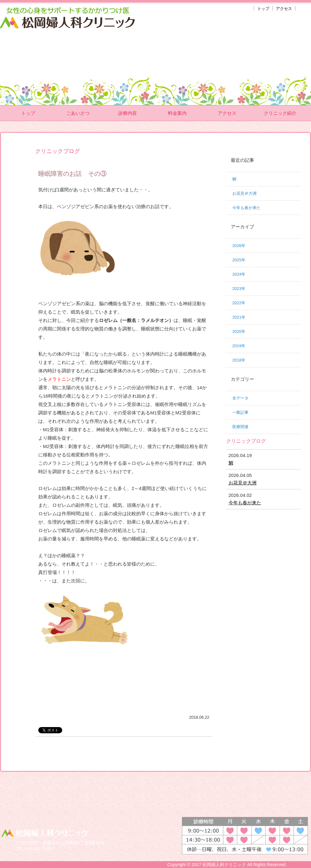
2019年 (239, 346)
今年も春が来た (246, 208)
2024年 (239, 274)
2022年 (239, 303)
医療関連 (240, 427)
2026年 (239, 246)
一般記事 (240, 412)
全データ (240, 398)
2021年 (239, 317)
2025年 (239, 260)
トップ (263, 9)
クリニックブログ (246, 441)
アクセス (284, 9)
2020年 (239, 331)
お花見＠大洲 (244, 193)
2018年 (239, 360)
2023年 (239, 289)
